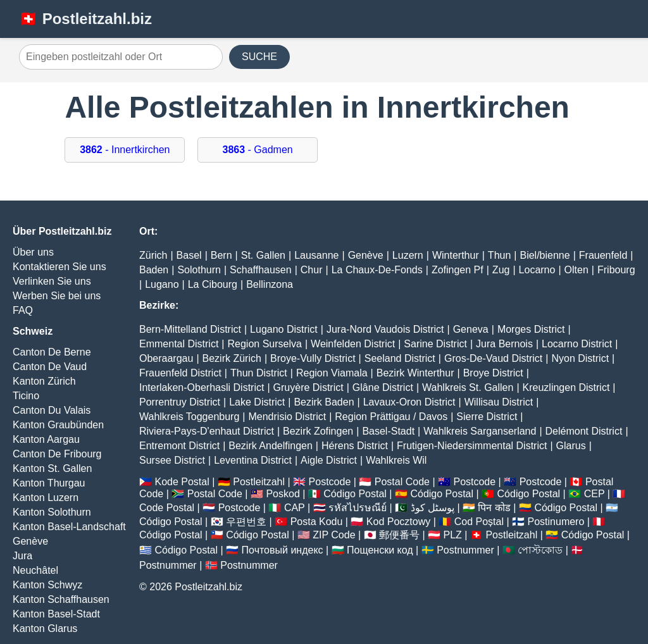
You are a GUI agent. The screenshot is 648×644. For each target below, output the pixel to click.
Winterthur (456, 255)
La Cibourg (213, 284)
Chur (312, 270)
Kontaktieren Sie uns (59, 267)
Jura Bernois (504, 344)
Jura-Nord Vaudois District (385, 329)
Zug (501, 270)
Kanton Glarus (45, 629)
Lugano (162, 284)
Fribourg (616, 270)
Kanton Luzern (46, 498)
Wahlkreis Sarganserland (480, 431)
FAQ (23, 310)
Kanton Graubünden (58, 425)
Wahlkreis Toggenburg (189, 417)
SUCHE (259, 57)
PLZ (453, 535)
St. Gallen (263, 255)
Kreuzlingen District (566, 387)
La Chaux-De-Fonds (377, 270)
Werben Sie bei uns (57, 296)
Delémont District (584, 431)
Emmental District (179, 344)
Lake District (257, 402)
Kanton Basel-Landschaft (69, 527)
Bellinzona (270, 284)
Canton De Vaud (50, 367)
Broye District (493, 373)
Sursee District (172, 460)
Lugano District (284, 329)
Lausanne (316, 255)
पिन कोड (494, 508)
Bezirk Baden (324, 402)
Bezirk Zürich (232, 358)
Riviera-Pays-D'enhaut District (207, 431)
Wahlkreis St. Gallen (468, 387)
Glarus (571, 446)
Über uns (33, 252)
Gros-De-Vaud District (493, 358)
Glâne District (383, 387)
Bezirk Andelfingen (271, 446)
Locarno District (577, 344)
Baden (154, 270)
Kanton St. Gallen (52, 468)
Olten (576, 270)
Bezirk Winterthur (415, 373)
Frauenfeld (603, 255)
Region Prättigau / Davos (391, 417)
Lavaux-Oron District (409, 402)
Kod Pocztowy (398, 522)
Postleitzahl (259, 482)
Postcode (330, 482)
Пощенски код (380, 550)
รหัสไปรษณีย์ (358, 508)
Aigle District (329, 460)
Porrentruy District (180, 402)
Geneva (471, 329)
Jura (22, 556)
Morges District (531, 329)
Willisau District (499, 402)
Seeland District (400, 358)
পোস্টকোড (540, 550)
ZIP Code (334, 535)
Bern (221, 255)
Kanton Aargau (46, 439)
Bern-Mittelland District (190, 329)
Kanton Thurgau (49, 483)
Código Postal (355, 494)
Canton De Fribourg (57, 454)
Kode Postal (182, 482)
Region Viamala (332, 373)
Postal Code (402, 482)
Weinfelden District (353, 344)
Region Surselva (265, 344)
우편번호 (246, 522)
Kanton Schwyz (47, 585)
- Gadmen (258, 150)
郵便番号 (399, 535)
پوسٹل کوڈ (433, 508)
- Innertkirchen (125, 150)
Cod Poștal (479, 522)
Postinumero (556, 522)
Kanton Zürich (44, 381)
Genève (30, 541)
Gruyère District (308, 387)
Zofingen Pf (458, 270)
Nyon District (580, 358)
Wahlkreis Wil (396, 460)
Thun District (259, 373)
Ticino (26, 396)
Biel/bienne (545, 255)
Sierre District (487, 417)
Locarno (537, 270)
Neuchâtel (35, 570)
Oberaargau (166, 358)
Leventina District (253, 460)
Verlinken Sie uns (52, 281)
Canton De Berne (52, 352)
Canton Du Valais (52, 410)
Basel (189, 255)
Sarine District (435, 344)
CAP (295, 508)
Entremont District (179, 446)
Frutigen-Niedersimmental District (472, 446)
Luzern (408, 255)
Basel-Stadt (388, 431)
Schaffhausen (261, 270)
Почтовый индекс (283, 550)
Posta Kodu (317, 522)
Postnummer (465, 550)
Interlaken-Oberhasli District (202, 387)
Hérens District (355, 446)
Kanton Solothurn (52, 512)
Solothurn (199, 270)
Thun (499, 255)
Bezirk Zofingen (318, 431)
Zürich (153, 255)
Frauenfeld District (180, 373)
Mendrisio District (287, 417)
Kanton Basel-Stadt (56, 614)
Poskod (283, 494)
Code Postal (167, 508)
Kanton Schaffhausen (61, 599)
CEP (595, 494)
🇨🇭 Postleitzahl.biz (85, 19)
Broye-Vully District (313, 358)
